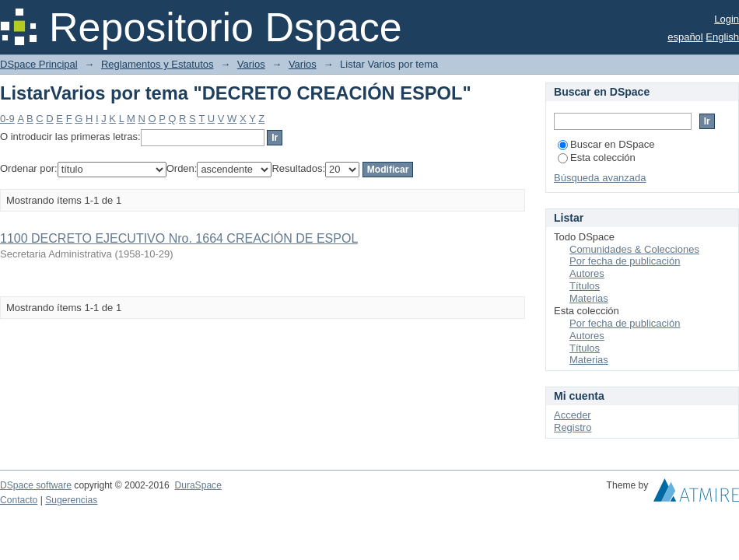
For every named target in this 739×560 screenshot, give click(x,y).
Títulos (585, 286)
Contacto (19, 500)
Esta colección (597, 157)
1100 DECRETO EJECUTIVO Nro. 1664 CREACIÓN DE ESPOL (179, 238)
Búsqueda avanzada (600, 178)
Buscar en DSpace (606, 144)
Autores (587, 273)
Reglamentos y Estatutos (158, 64)
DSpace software (36, 485)
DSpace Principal (39, 64)
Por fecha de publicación (625, 261)
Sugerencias (71, 500)
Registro (573, 427)
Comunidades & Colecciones (634, 249)
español (685, 37)
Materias (589, 298)
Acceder (573, 415)
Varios (251, 64)
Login (727, 19)
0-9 (7, 119)
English (722, 37)
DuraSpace (198, 485)
